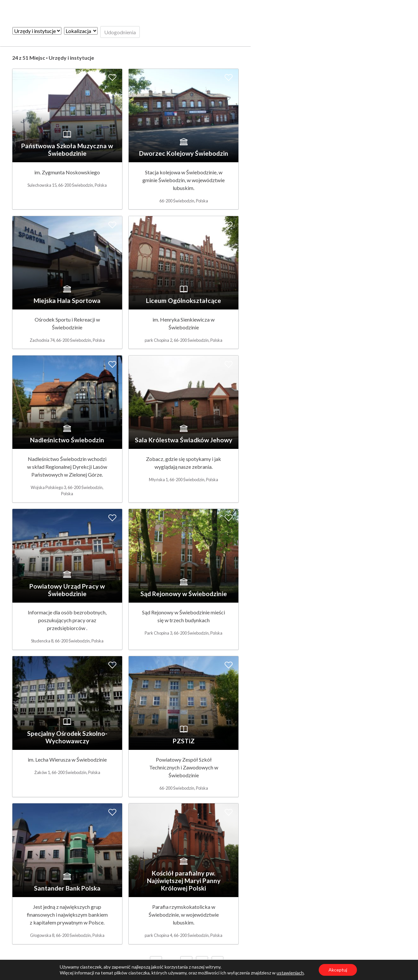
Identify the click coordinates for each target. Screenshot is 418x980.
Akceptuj (338, 970)
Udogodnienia (120, 32)
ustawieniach (290, 973)
